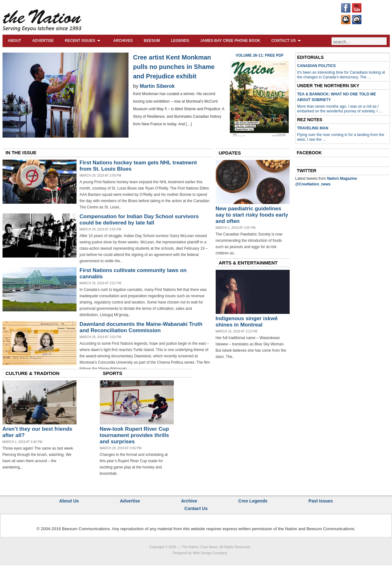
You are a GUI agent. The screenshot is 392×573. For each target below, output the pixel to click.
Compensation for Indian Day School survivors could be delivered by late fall (139, 220)
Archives (123, 41)
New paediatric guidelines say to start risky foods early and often (252, 215)
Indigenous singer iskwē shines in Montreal (247, 322)
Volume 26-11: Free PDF (259, 55)
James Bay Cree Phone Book (230, 41)
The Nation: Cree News (200, 547)
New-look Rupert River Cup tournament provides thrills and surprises (134, 435)
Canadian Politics (317, 66)
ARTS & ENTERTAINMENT (248, 263)
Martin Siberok (157, 86)
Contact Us (287, 41)
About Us (69, 501)
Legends (180, 41)
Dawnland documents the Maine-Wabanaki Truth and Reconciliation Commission (141, 327)
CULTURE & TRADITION (33, 373)
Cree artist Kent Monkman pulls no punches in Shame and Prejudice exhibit (174, 67)
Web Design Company (210, 553)
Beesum (152, 41)
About (15, 41)
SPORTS (113, 373)
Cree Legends (253, 501)
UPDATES (230, 153)
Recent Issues (84, 41)
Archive (189, 501)
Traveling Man (313, 128)
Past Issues (321, 501)
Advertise (43, 41)
